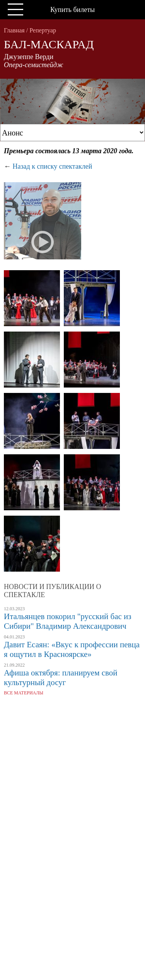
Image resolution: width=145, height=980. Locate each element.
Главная (14, 30)
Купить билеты (72, 10)
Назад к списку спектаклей (53, 166)
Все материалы (24, 693)
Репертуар (43, 30)
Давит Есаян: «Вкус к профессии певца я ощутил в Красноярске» (72, 649)
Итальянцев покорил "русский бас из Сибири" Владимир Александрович (68, 621)
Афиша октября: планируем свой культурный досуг (61, 678)
